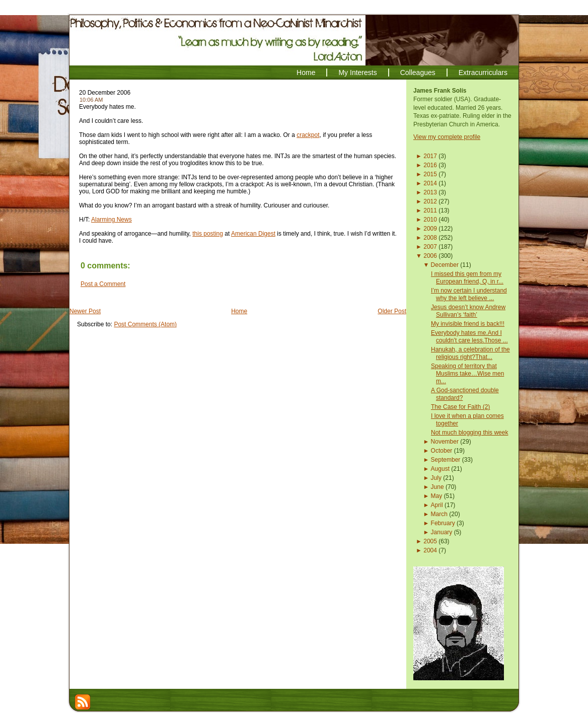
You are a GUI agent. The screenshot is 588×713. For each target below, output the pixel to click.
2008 (430, 238)
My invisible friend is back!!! (468, 324)
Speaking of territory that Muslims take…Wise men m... (467, 374)
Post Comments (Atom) (145, 324)
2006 (430, 256)
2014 (430, 183)
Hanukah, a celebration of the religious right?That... (470, 353)
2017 (430, 156)
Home (239, 311)
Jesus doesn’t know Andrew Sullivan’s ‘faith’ (468, 311)
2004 (430, 550)
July (436, 478)
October (442, 451)
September (446, 460)
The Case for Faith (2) (460, 407)
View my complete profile (447, 137)
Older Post (392, 311)
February (443, 523)
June (437, 487)
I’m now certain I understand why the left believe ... (469, 294)
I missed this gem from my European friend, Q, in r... (467, 278)
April (437, 505)
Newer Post (85, 311)
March (439, 514)
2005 (430, 541)
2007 (430, 247)
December (445, 265)
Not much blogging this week (469, 433)
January (442, 532)
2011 (430, 210)
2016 (430, 165)
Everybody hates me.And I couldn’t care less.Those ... (469, 337)
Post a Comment (103, 284)
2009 (430, 229)
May (437, 496)
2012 (430, 201)
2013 (430, 192)
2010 (430, 220)
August (440, 469)
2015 (430, 174)
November (445, 442)
